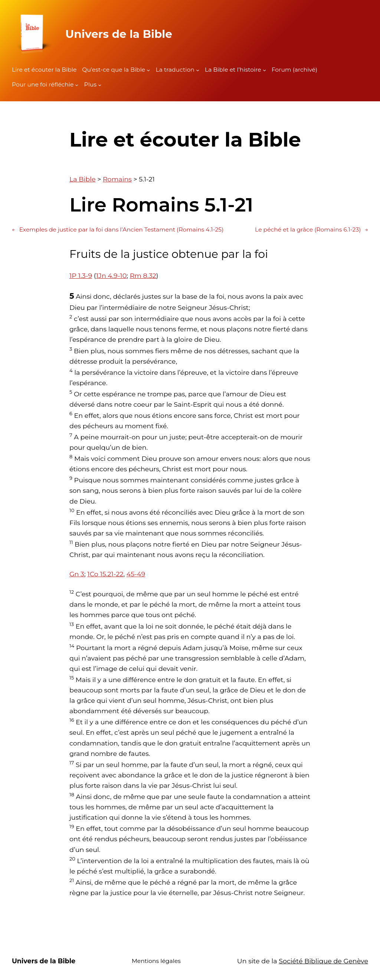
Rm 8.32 (143, 276)
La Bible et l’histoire (233, 70)
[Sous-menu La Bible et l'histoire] (264, 70)
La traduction (175, 70)
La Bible (83, 179)
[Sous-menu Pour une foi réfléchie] (77, 85)
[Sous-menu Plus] (100, 85)
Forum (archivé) (294, 70)
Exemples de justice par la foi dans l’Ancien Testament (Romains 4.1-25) (118, 230)
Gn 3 (77, 574)
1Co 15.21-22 (105, 574)
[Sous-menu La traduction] (198, 70)
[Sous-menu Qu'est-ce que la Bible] (148, 70)
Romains (117, 179)
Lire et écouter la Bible (44, 70)
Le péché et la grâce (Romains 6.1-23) (312, 230)
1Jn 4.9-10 (112, 276)
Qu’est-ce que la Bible (114, 70)
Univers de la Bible (119, 34)
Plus (90, 84)
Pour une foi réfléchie (43, 84)
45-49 (136, 574)
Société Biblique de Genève (323, 961)
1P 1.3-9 (81, 276)
